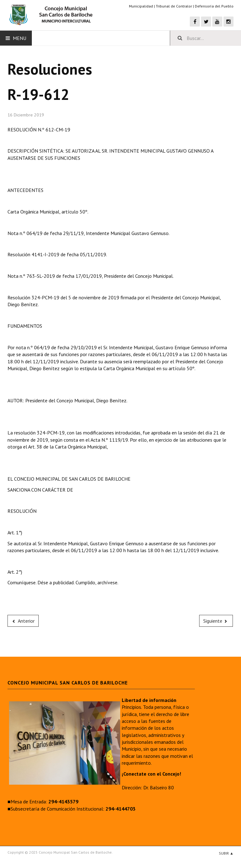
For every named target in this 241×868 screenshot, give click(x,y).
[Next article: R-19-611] (216, 621)
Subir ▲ (226, 853)
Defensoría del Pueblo (214, 6)
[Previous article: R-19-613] (23, 621)
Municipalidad (141, 6)
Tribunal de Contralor (174, 6)
